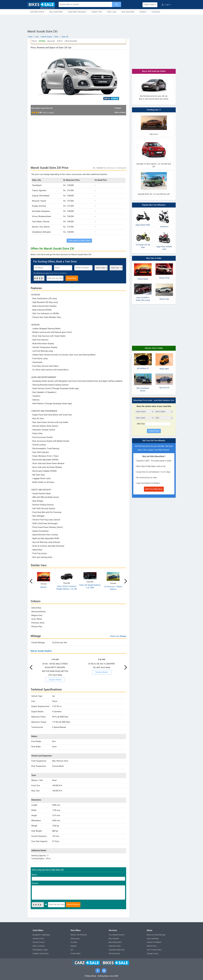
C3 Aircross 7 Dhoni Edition (113, 588)
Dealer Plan (97, 12)
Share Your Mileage (118, 636)
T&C (148, 950)
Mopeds (74, 946)
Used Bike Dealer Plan (117, 950)
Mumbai (36, 939)
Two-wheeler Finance (117, 935)
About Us (150, 935)
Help (148, 939)
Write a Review (120, 112)
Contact (150, 942)
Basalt (43, 587)
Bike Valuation (114, 939)
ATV (72, 950)
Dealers (143, 12)
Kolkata (35, 954)
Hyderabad (46, 935)
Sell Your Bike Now (154, 489)
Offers (42, 41)
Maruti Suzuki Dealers (41, 651)
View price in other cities (79, 241)
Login (166, 5)
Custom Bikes (76, 954)
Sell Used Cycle (114, 954)
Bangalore (36, 935)
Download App (160, 935)
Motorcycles (75, 939)
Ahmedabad (37, 950)
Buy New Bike (128, 12)
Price (34, 41)
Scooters (74, 942)
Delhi (34, 946)
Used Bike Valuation (77, 12)
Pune (42, 939)
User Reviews (71, 41)
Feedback (158, 942)
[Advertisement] (102, 22)
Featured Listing (115, 946)
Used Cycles (44, 954)
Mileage (51, 41)
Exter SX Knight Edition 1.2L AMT (90, 586)
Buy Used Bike (56, 12)
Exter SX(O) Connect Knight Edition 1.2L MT (67, 588)
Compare (156, 12)
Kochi (42, 942)
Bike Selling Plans (115, 942)
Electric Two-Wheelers (79, 935)
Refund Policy (152, 946)
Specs (60, 41)
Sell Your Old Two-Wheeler (154, 441)
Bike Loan (112, 12)
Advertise (155, 939)
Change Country (152, 954)
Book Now (72, 278)
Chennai (36, 942)
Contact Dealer (55, 680)
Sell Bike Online (37, 12)
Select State (150, 5)
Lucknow (41, 946)
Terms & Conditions (60, 273)
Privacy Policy (156, 950)
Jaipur (45, 950)
